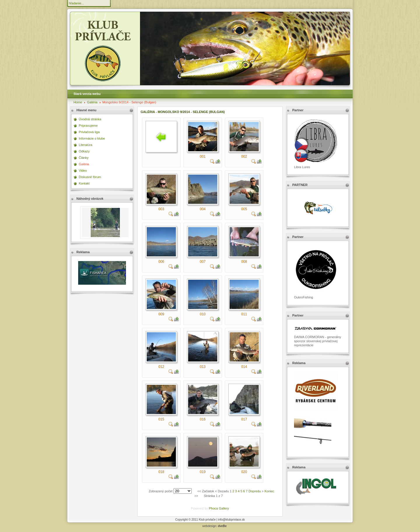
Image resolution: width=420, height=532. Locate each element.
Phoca (213, 508)
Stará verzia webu (87, 94)
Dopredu (255, 491)
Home (78, 102)
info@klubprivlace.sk (231, 520)
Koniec (269, 491)
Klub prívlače (207, 520)
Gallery (224, 508)
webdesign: (215, 526)
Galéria (92, 102)
